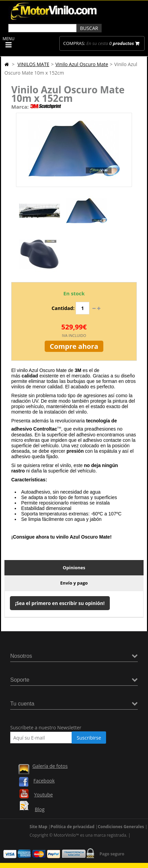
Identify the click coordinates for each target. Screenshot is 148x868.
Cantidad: (63, 308)
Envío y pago (74, 583)
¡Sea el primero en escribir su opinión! (60, 603)
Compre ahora (74, 346)
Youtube (43, 795)
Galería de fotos (50, 766)
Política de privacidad (72, 827)
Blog (40, 809)
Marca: (20, 107)
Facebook (44, 781)
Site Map (39, 827)
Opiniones (74, 568)
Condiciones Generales (121, 827)
